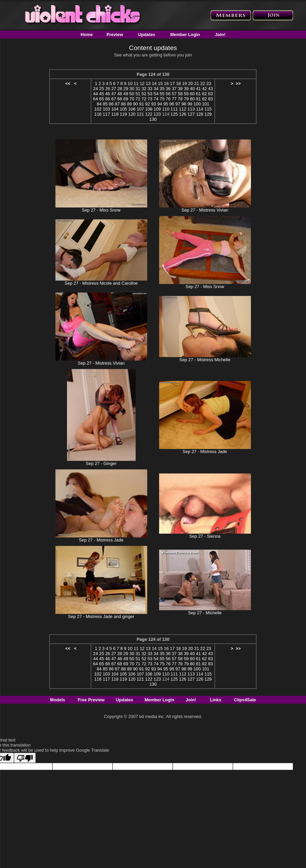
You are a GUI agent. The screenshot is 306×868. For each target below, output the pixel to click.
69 (126, 99)
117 (106, 114)
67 (114, 99)
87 (117, 104)
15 (160, 84)
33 (150, 89)
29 (126, 89)
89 (129, 104)
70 (132, 99)
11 (136, 84)
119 (123, 114)
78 (180, 99)
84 (99, 104)
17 (172, 84)
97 (178, 104)
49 (126, 94)
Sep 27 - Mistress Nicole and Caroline (101, 283)
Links (215, 700)
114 (199, 109)
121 (140, 114)
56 (168, 94)
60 (192, 94)
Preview (115, 35)
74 (156, 99)
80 (192, 99)
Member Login (185, 35)
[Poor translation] (25, 758)
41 (198, 89)
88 (123, 104)
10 (130, 84)
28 (120, 89)
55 (162, 94)
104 (115, 109)
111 (174, 109)
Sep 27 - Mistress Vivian (205, 210)
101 (206, 104)
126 (183, 114)
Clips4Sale (245, 700)
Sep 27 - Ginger (101, 463)
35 (162, 89)
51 (138, 94)
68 (120, 99)
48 (120, 94)
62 (204, 94)
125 (174, 114)
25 (102, 89)
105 (123, 109)
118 (115, 114)
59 (186, 94)
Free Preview (91, 700)
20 (190, 84)
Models (57, 700)
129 (208, 114)
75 (162, 99)
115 (208, 109)
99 (190, 104)
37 (174, 89)
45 (102, 94)
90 (135, 104)
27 (114, 89)
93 (154, 104)
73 (150, 99)
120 (132, 114)
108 (149, 109)
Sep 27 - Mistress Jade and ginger (101, 616)
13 (148, 84)
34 (156, 89)
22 (203, 84)
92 (148, 104)
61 (198, 94)
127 (191, 114)
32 (144, 89)
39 (186, 89)
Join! (220, 35)
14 (154, 84)
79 (186, 99)
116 (98, 114)
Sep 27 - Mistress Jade (205, 452)
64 (96, 99)
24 (96, 89)
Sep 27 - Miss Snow (101, 210)
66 (107, 99)
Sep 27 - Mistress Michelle (205, 360)
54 (156, 94)
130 (153, 119)
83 (210, 99)
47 (114, 94)
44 (96, 94)
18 (178, 84)
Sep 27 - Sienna (205, 536)
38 (180, 89)
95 (166, 104)
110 (166, 109)
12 (142, 84)
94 (159, 104)
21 (197, 84)
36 (168, 89)
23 (209, 84)
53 (150, 94)
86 (111, 104)
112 (183, 109)
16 (166, 84)
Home (87, 35)
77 (174, 99)
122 (149, 114)
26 (107, 89)
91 (141, 104)
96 (172, 104)
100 (197, 104)
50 (132, 94)
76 (168, 99)
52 (144, 94)
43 (210, 89)
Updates (147, 35)
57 (174, 94)
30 (132, 89)
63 (210, 94)
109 (157, 109)
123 (157, 114)
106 (132, 109)
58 (180, 94)
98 (184, 104)
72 (144, 99)
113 (191, 109)
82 (204, 99)
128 (199, 114)
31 (138, 89)
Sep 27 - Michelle (205, 613)
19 (184, 84)
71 (138, 99)
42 (204, 89)
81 (198, 99)
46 (107, 94)
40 (192, 89)
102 (98, 109)
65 (102, 99)
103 (106, 109)
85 (105, 104)
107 (140, 109)
